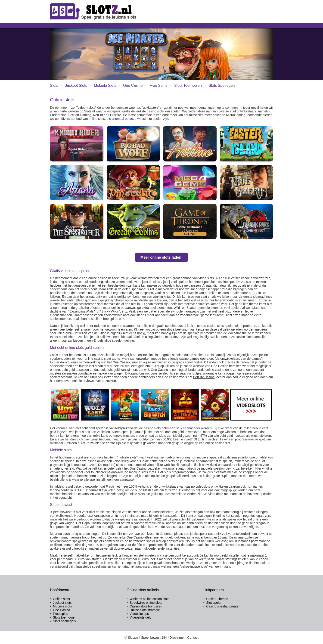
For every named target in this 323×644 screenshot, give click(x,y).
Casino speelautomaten (223, 606)
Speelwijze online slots (146, 603)
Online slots (61, 599)
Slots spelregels (64, 621)
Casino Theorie (217, 599)
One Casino (133, 85)
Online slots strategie (145, 610)
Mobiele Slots (105, 85)
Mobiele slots (62, 606)
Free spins (61, 614)
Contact (193, 638)
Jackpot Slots (76, 85)
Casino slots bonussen (146, 606)
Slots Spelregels (222, 85)
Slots (54, 85)
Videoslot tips (139, 614)
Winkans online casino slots (149, 599)
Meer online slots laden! (161, 257)
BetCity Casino (204, 377)
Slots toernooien (65, 617)
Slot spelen (214, 603)
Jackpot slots (62, 603)
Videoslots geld (141, 617)
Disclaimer (177, 638)
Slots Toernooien (188, 85)
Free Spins (158, 85)
